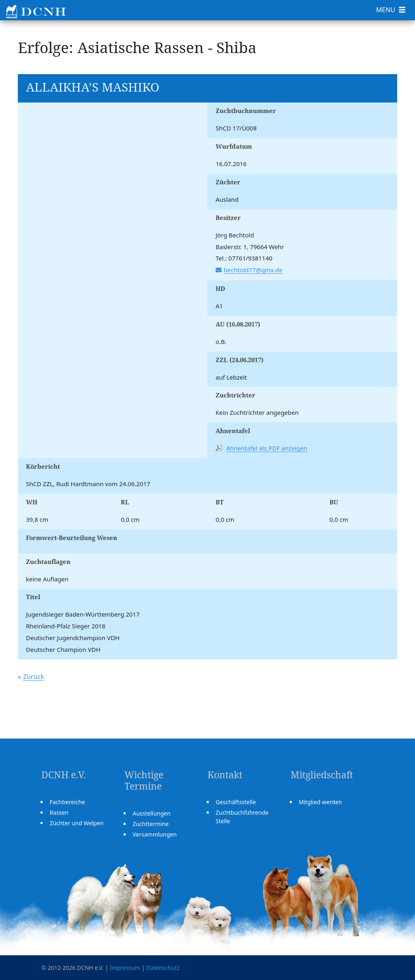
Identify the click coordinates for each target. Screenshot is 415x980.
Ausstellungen (152, 813)
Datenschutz (163, 968)
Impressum (125, 968)
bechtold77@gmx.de (253, 270)
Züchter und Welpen (76, 823)
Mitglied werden (320, 802)
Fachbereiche (67, 802)
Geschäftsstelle (236, 802)
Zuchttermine (151, 824)
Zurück (34, 677)
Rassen (59, 812)
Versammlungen (155, 834)
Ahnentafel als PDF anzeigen (267, 448)
